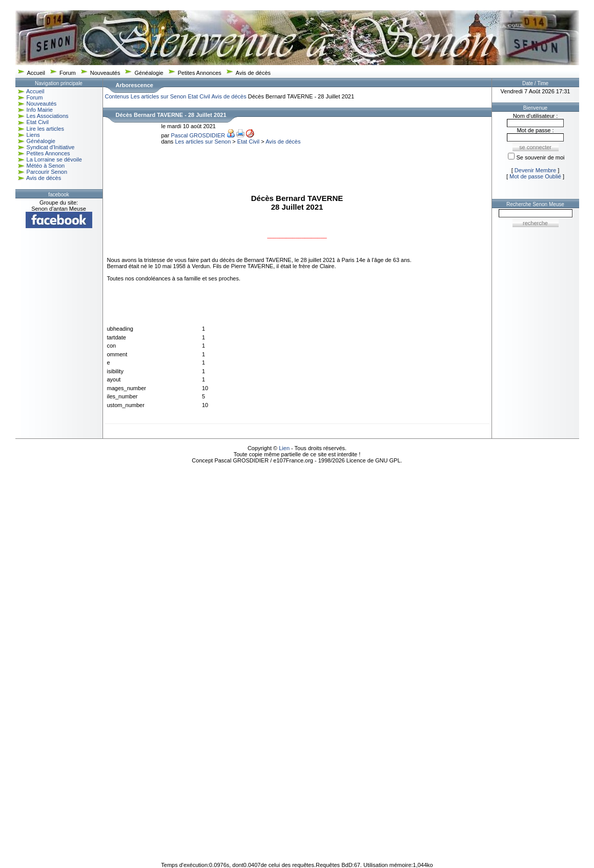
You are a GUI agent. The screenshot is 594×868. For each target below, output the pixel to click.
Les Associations (48, 116)
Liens (33, 135)
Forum (68, 73)
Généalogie (149, 73)
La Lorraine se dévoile (54, 159)
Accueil (36, 73)
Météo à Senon (46, 166)
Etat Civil (38, 122)
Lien (284, 448)
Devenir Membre (535, 170)
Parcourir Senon (47, 172)
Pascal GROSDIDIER (198, 135)
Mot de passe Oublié (535, 176)
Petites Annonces (200, 73)
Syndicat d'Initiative (51, 147)
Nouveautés (105, 73)
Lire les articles (45, 129)
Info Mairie (40, 110)
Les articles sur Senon (159, 96)
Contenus (117, 96)
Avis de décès (253, 73)
